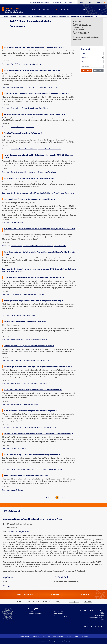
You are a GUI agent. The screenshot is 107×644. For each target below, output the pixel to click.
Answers (31, 611)
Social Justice (52, 172)
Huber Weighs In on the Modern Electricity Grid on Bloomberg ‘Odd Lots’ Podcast (34, 277)
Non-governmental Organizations (36, 172)
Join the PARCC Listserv (25, 595)
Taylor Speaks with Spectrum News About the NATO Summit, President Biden (33, 70)
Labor (34, 428)
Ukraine (61, 193)
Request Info (100, 2)
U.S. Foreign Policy (41, 87)
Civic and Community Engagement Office (39, 2)
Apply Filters (87, 70)
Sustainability (41, 428)
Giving (99, 10)
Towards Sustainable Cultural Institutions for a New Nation (26, 321)
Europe (19, 269)
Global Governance (17, 172)
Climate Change (16, 108)
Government (15, 87)
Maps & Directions (58, 636)
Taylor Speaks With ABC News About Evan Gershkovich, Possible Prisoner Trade (34, 47)
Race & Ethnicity (55, 149)
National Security (60, 246)
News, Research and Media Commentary (59, 16)
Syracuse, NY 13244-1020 (96, 618)
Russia (40, 64)
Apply (81, 2)
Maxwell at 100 (57, 2)
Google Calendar (24, 532)
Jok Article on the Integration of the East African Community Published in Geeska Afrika (36, 114)
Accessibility (36, 636)
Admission (46, 10)
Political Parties (16, 360)
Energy (25, 108)
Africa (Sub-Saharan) (18, 127)
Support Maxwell (58, 611)
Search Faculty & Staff (70, 2)
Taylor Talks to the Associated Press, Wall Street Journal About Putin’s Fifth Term (34, 390)
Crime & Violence (17, 64)
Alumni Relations (88, 10)
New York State (33, 108)
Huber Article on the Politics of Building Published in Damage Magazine (30, 411)
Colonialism (15, 149)
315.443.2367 (88, 602)
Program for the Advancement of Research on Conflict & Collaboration (28, 16)
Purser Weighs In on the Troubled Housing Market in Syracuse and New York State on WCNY (38, 367)
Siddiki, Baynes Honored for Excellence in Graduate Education (27, 475)
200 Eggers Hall (100, 615)
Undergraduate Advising (35, 613)
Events (70, 10)
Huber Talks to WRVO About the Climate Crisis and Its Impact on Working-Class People (36, 94)
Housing (13, 384)
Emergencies (46, 636)
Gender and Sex (43, 149)
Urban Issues (42, 384)
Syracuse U (85, 636)
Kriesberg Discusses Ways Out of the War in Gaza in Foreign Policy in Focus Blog (33, 301)
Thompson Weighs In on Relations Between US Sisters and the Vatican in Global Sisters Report (38, 434)
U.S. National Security (44, 469)
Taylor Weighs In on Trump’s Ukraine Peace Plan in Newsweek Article (30, 178)
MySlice (69, 636)
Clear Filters (98, 70)
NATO (22, 87)
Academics (36, 10)
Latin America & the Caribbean (43, 246)
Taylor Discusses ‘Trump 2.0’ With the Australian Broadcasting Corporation (32, 455)
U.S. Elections (30, 87)
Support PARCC (57, 595)
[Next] (65, 498)
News (63, 10)
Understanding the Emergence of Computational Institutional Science (29, 199)
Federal (19, 469)
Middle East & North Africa (26, 315)
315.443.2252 (99, 620)
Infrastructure (27, 428)
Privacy (77, 636)
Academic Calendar (24, 636)
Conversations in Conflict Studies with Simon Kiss (84, 16)
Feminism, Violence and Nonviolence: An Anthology (23, 133)
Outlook (11, 532)
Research (56, 10)
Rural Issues (26, 360)
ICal (16, 532)
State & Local (43, 108)
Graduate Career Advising (35, 616)
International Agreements (40, 269)
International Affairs (30, 64)
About (77, 10)
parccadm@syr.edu (74, 602)
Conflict (22, 149)
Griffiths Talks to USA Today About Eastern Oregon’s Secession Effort (30, 346)
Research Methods (17, 223)
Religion (13, 448)
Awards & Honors (17, 490)
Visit (90, 2)
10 (62, 498)
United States (53, 87)
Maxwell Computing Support (61, 616)
